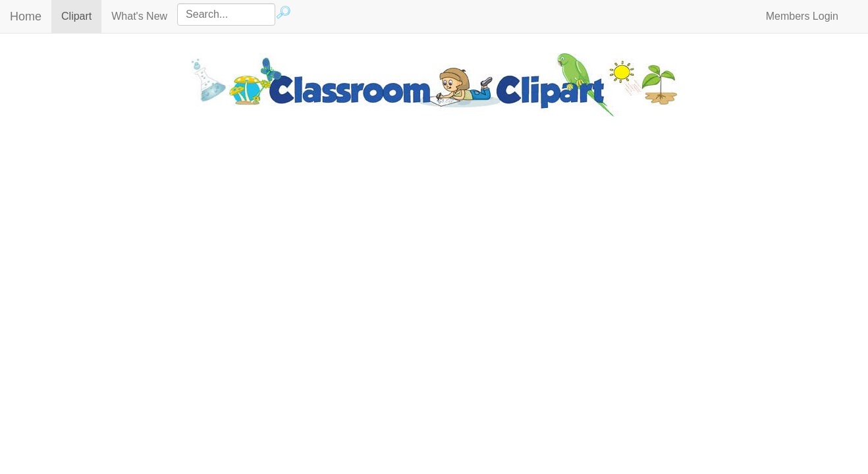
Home (26, 16)
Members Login (802, 16)
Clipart (81, 15)
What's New (139, 16)
